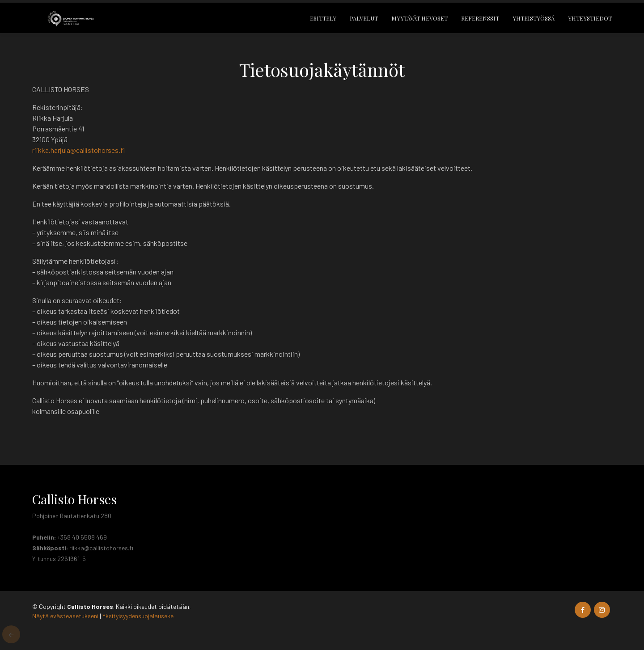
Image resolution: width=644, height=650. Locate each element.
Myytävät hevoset (419, 24)
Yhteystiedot (590, 24)
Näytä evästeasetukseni (65, 616)
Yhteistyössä (534, 24)
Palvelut (364, 24)
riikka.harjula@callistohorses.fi (78, 150)
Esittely (323, 24)
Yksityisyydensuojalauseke (138, 616)
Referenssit (480, 24)
